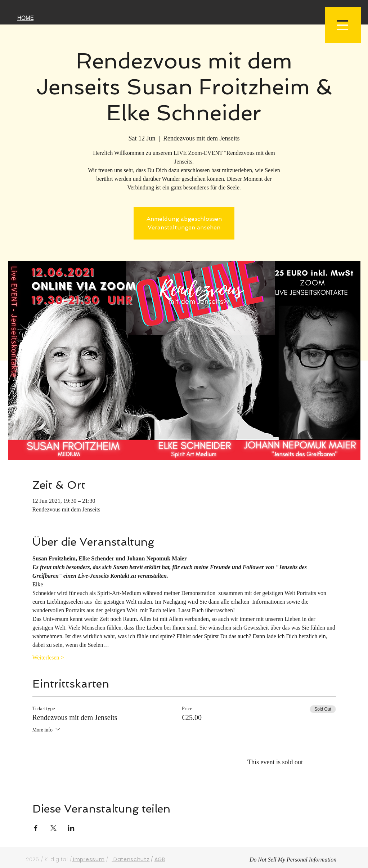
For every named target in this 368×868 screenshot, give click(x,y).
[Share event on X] (53, 828)
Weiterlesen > (48, 657)
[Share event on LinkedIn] (71, 828)
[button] (343, 25)
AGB (160, 859)
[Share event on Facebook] (36, 828)
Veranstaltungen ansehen (184, 227)
